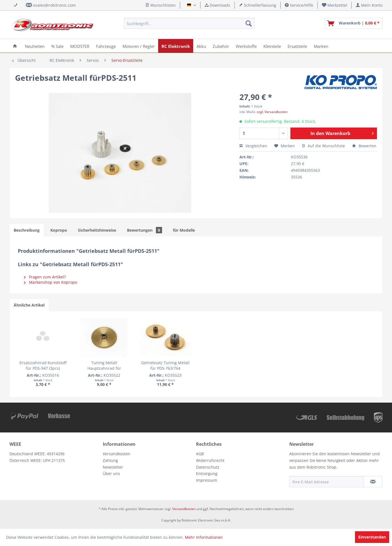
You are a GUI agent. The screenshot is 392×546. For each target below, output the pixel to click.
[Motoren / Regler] (139, 46)
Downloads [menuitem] (217, 5)
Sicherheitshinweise (97, 230)
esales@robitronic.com (54, 5)
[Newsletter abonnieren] (373, 482)
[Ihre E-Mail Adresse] (327, 482)
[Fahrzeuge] (106, 46)
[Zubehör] (221, 46)
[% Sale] (57, 46)
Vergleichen (253, 146)
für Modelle (184, 230)
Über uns (111, 473)
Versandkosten (117, 454)
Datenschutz (208, 467)
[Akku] (201, 46)
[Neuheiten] (35, 46)
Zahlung (110, 460)
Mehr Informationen (204, 537)
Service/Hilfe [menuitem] (299, 5)
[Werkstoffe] (246, 46)
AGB (200, 454)
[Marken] (321, 46)
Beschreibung (27, 230)
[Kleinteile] (272, 46)
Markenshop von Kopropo (51, 282)
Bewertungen (144, 230)
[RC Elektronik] (176, 46)
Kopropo (59, 230)
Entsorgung (207, 473)
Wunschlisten (161, 5)
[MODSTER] (80, 46)
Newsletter (113, 467)
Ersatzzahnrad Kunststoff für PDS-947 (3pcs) (49, 365)
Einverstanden (372, 537)
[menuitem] (335, 5)
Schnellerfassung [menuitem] (258, 5)
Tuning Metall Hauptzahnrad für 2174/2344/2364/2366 (122, 365)
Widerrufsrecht (210, 460)
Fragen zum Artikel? (45, 277)
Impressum (207, 480)
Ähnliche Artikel (29, 305)
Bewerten (364, 146)
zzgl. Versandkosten (272, 112)
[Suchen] (249, 23)
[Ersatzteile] (297, 46)
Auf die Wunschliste (323, 146)
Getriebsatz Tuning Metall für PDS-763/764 (196, 365)
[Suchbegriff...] (189, 23)
